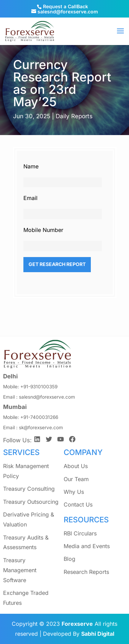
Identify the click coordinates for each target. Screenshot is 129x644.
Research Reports (86, 572)
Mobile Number (43, 230)
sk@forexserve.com (41, 428)
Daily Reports (74, 116)
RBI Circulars (80, 533)
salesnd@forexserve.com (47, 397)
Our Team (76, 479)
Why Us (74, 492)
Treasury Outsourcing (31, 502)
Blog (69, 559)
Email (30, 198)
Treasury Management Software (20, 570)
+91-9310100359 (39, 387)
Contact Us (78, 504)
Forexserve (77, 624)
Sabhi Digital (98, 634)
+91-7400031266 (39, 417)
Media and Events (87, 546)
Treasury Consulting (29, 489)
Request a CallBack (66, 6)
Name (31, 166)
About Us (76, 466)
